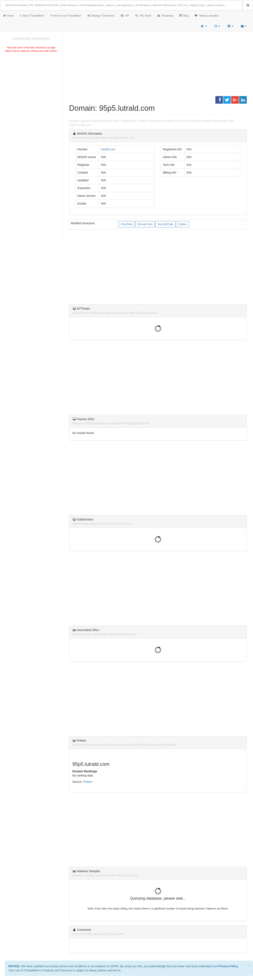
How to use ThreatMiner (66, 16)
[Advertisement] (31, 85)
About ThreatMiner (32, 16)
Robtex (183, 224)
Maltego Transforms (101, 16)
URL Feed (143, 16)
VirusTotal (127, 224)
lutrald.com (108, 149)
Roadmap (165, 16)
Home (9, 16)
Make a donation (207, 16)
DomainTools (145, 224)
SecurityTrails (165, 224)
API (125, 16)
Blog (184, 16)
